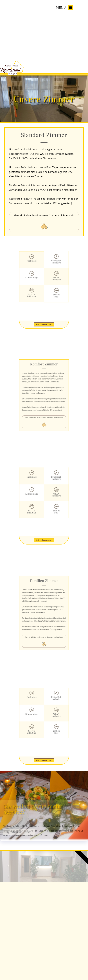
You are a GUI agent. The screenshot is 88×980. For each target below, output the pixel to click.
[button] (71, 7)
